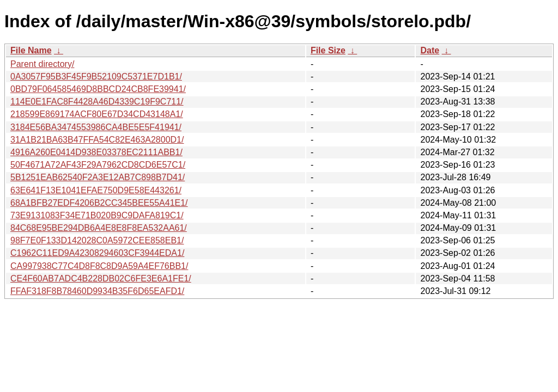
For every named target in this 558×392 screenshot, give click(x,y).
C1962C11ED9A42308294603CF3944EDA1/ (97, 253)
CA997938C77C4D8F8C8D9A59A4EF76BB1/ (99, 266)
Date (430, 50)
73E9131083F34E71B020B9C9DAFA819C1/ (97, 215)
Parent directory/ (42, 64)
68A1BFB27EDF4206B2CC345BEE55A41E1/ (99, 203)
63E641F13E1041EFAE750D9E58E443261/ (96, 190)
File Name (31, 50)
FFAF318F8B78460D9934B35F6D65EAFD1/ (97, 291)
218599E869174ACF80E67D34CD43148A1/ (97, 114)
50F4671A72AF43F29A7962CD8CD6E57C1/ (98, 165)
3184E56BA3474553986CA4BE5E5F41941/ (96, 127)
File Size (328, 50)
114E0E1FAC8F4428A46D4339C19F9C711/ (97, 102)
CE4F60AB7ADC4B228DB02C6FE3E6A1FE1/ (101, 278)
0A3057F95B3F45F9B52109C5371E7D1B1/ (96, 76)
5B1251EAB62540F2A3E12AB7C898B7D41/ (98, 177)
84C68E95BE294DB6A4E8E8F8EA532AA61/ (99, 228)
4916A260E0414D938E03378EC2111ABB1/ (96, 152)
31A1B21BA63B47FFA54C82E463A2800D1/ (97, 140)
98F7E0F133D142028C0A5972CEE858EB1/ (97, 240)
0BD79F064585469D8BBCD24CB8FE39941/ (98, 89)
